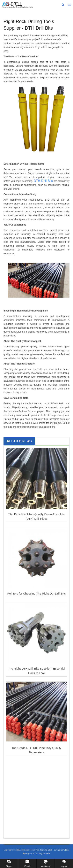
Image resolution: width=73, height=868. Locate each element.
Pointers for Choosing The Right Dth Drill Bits (37, 593)
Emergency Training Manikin (36, 853)
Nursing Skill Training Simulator (55, 850)
